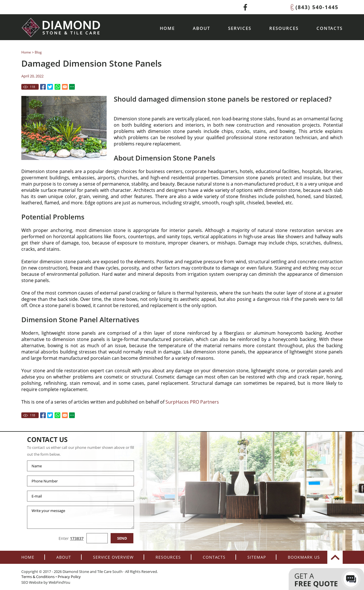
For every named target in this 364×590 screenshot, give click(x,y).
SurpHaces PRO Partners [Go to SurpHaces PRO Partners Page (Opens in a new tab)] (192, 402)
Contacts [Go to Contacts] (330, 28)
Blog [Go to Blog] (38, 52)
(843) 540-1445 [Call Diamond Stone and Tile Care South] (317, 7)
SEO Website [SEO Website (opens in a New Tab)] (32, 582)
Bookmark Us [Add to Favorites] (304, 557)
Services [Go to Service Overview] (240, 28)
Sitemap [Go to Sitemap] (257, 557)
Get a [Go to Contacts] (321, 580)
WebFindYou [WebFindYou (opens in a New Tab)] (59, 582)
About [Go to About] (201, 28)
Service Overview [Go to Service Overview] (113, 557)
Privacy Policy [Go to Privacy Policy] (69, 577)
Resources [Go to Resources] (284, 28)
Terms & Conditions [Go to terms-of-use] (38, 577)
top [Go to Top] (335, 557)
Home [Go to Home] (167, 28)
